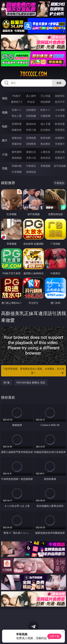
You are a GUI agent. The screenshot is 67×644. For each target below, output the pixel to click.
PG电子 (17, 96)
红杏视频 (17, 172)
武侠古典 (60, 152)
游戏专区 (60, 96)
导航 (5, 168)
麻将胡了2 (17, 102)
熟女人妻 (17, 116)
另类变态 (60, 130)
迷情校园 (17, 158)
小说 (5, 154)
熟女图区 (45, 144)
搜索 (59, 83)
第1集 (7, 382)
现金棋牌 (45, 102)
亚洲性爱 (17, 124)
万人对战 (45, 96)
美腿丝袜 (17, 144)
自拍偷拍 (31, 110)
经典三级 (31, 130)
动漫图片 (60, 138)
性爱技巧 (60, 158)
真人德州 (31, 96)
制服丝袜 (17, 130)
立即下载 (54, 636)
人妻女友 (45, 152)
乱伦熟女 (45, 130)
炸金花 (31, 102)
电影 (5, 126)
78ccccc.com (33, 74)
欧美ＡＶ (45, 110)
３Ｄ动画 (60, 110)
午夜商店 (31, 166)
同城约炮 (17, 166)
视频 (5, 112)
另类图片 (60, 144)
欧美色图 (45, 138)
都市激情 (17, 152)
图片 (5, 140)
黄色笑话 (45, 158)
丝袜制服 (31, 116)
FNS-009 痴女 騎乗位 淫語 (31, 382)
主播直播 (45, 116)
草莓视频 (45, 166)
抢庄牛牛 (60, 102)
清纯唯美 (31, 144)
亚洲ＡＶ (17, 110)
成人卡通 (45, 124)
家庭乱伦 (31, 152)
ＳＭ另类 (60, 116)
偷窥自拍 (17, 138)
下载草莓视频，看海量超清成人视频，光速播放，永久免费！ (33, 371)
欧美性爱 (60, 124)
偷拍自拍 (31, 124)
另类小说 (31, 158)
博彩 (5, 98)
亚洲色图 (31, 138)
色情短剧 (31, 172)
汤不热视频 (60, 166)
